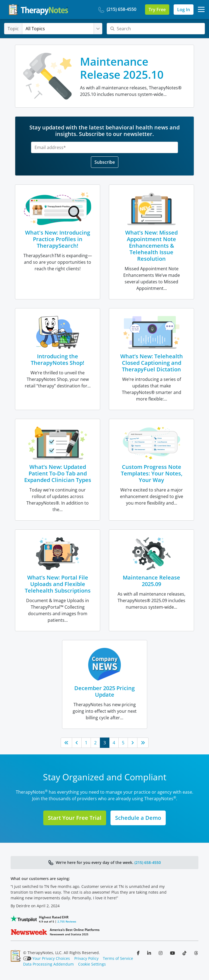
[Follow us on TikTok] (185, 953)
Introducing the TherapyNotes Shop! (58, 359)
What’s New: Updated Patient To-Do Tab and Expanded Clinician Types (58, 473)
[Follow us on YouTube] (173, 953)
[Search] (156, 29)
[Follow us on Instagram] (161, 953)
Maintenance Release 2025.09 (151, 581)
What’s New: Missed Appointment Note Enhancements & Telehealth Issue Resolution (151, 246)
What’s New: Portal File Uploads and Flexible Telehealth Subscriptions (58, 584)
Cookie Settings (92, 964)
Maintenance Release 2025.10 (122, 68)
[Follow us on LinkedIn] (150, 953)
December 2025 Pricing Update (104, 691)
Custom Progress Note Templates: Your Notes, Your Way (152, 473)
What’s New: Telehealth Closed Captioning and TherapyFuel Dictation (152, 363)
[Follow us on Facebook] (139, 953)
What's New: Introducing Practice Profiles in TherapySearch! (58, 239)
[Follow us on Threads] (196, 953)
